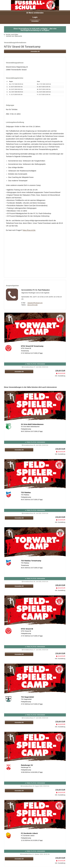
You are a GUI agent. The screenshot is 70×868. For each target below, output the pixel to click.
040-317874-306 (32, 305)
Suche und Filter (12, 35)
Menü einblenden (35, 13)
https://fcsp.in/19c (29, 230)
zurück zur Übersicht (14, 36)
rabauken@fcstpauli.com (35, 303)
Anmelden (35, 21)
